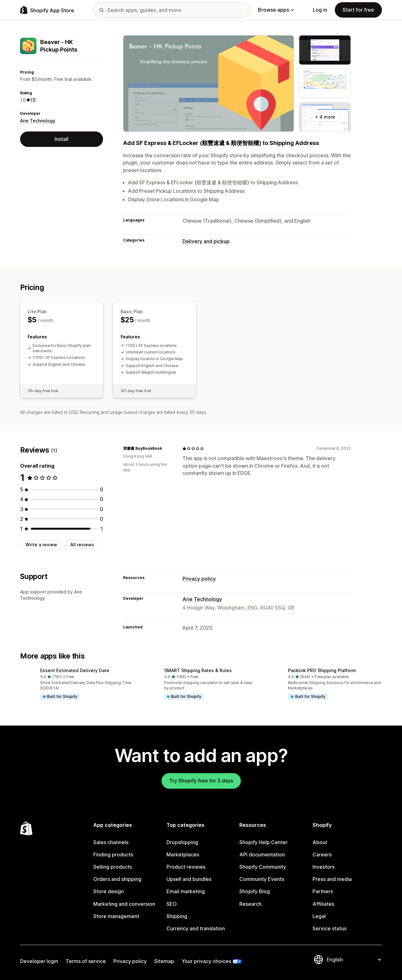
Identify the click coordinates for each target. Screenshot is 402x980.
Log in (320, 10)
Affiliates (323, 904)
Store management (116, 916)
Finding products (113, 855)
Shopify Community (263, 867)
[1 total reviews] (102, 529)
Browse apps (276, 10)
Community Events (262, 879)
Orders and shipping (117, 879)
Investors (323, 867)
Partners (323, 891)
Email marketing (186, 891)
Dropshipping (182, 842)
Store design (109, 891)
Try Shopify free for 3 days (201, 781)
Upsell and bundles (189, 879)
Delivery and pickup (206, 241)
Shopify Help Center (263, 842)
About (320, 842)
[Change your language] (354, 960)
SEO (172, 904)
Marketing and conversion (124, 904)
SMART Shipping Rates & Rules (198, 670)
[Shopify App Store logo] (47, 10)
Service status (329, 928)
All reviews (82, 545)
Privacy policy (199, 579)
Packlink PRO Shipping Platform (322, 670)
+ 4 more (325, 117)
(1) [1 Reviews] (33, 100)
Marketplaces (183, 855)
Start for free (358, 10)
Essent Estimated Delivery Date (75, 670)
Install (62, 139)
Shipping (177, 916)
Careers (322, 855)
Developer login (39, 961)
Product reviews (186, 867)
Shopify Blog (255, 891)
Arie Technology (38, 121)
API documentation (262, 855)
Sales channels (111, 842)
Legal (319, 916)
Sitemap (164, 961)
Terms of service (86, 961)
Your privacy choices (206, 961)
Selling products (113, 867)
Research (250, 904)
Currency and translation (196, 928)
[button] (77, 684)
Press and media (332, 879)
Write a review (41, 545)
